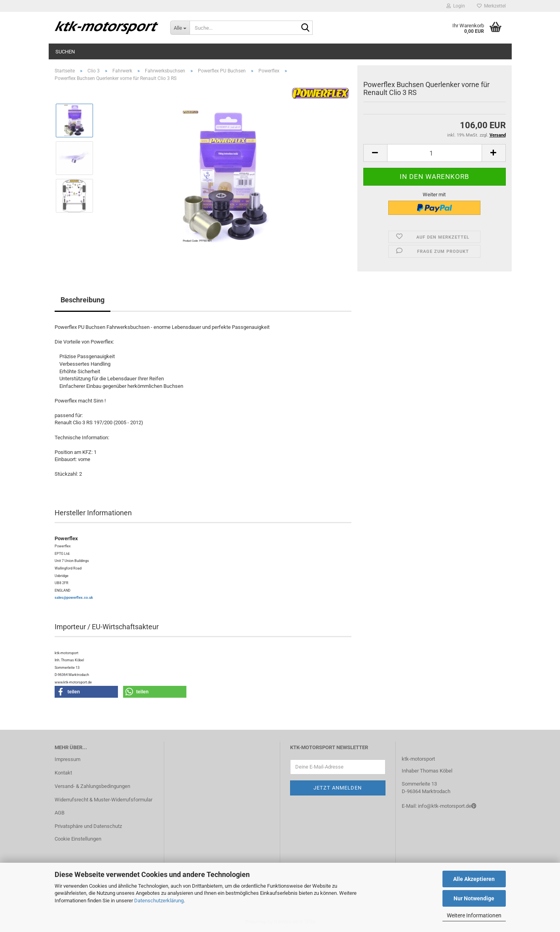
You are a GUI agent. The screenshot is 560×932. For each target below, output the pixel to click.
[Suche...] (180, 28)
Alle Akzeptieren (474, 879)
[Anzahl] (435, 153)
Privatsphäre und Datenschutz (88, 826)
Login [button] (456, 6)
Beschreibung (83, 300)
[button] (375, 153)
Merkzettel (491, 6)
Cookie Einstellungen (78, 839)
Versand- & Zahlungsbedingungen (92, 786)
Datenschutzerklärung (159, 901)
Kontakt (63, 773)
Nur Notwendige (474, 898)
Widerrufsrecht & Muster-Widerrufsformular (103, 800)
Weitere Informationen (474, 915)
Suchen (65, 52)
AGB (60, 813)
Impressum (67, 759)
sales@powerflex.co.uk (74, 598)
